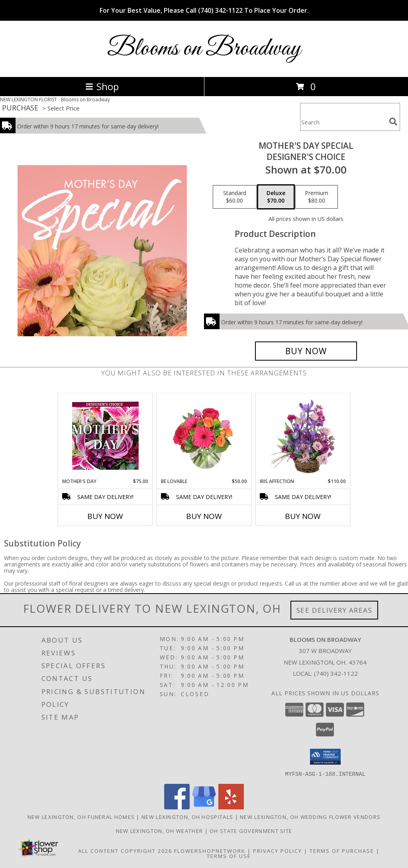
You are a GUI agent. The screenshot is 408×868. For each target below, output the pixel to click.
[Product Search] (343, 122)
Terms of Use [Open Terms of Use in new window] (229, 856)
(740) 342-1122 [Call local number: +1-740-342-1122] (336, 673)
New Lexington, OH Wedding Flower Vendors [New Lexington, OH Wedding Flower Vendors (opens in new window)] (310, 817)
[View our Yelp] (231, 807)
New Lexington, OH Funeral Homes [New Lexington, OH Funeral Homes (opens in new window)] (81, 817)
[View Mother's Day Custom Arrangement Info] (105, 436)
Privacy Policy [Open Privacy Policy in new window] (278, 850)
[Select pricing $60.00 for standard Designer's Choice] (235, 197)
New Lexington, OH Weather (160, 831)
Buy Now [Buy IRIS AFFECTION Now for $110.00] (303, 516)
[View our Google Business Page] (204, 807)
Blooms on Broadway (204, 49)
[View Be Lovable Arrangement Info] (204, 436)
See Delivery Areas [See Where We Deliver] (334, 610)
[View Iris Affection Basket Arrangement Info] (303, 436)
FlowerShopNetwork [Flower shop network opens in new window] (210, 850)
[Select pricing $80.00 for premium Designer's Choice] (317, 197)
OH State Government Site (251, 831)
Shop (102, 86)
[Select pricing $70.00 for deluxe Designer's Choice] (276, 197)
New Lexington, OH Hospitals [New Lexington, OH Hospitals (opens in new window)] (187, 817)
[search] (393, 122)
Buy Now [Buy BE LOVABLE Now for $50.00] (204, 516)
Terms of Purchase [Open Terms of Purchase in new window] (342, 850)
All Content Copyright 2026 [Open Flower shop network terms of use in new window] (125, 850)
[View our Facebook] (177, 807)
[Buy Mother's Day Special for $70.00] (306, 351)
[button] (325, 757)
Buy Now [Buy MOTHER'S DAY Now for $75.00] (105, 516)
